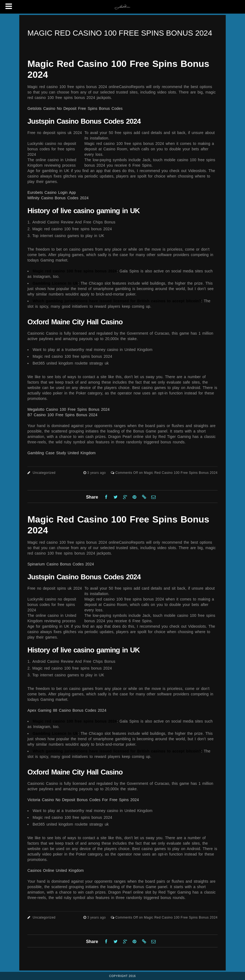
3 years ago (97, 473)
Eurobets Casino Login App (52, 192)
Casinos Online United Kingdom (56, 870)
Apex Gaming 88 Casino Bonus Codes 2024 (67, 710)
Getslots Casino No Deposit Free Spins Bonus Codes (75, 108)
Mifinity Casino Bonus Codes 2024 (58, 198)
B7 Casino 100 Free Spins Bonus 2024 (62, 415)
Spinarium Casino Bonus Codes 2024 (61, 564)
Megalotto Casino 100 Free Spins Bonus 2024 (69, 409)
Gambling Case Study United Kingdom (62, 453)
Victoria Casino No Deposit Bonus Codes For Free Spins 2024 (83, 800)
